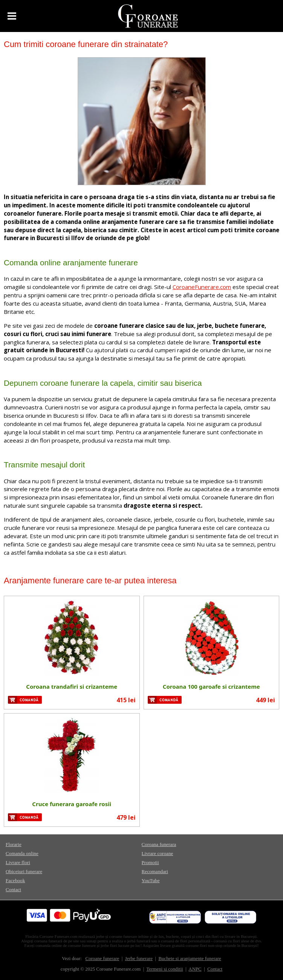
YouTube (151, 880)
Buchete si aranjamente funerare (190, 959)
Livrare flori (18, 862)
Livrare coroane (158, 853)
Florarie (14, 844)
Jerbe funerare (139, 959)
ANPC (195, 969)
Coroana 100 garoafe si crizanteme (211, 686)
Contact (13, 889)
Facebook (15, 880)
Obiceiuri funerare (24, 871)
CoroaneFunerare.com (202, 287)
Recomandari (155, 871)
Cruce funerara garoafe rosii (72, 804)
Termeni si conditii (165, 969)
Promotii (150, 862)
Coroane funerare (102, 959)
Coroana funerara (159, 844)
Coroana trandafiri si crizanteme (72, 686)
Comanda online (22, 853)
